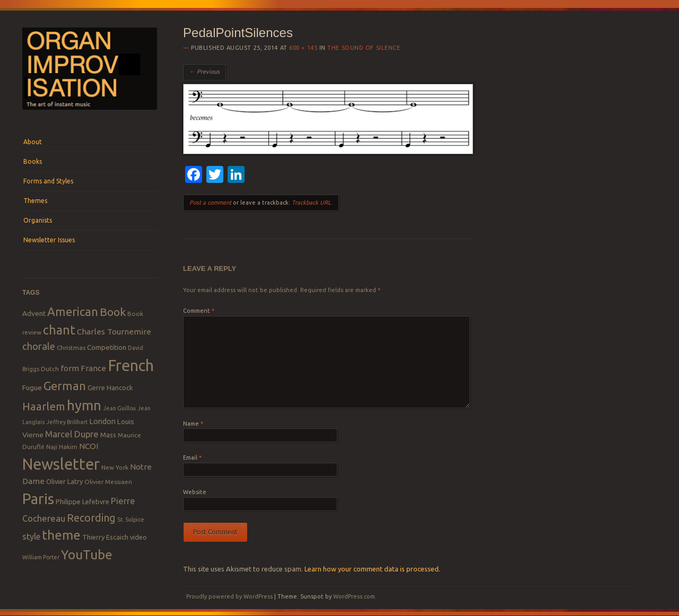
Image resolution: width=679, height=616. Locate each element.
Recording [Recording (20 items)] (91, 518)
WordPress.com (354, 596)
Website (195, 492)
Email (192, 457)
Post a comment (210, 203)
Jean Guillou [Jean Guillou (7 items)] (119, 408)
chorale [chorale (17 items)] (39, 346)
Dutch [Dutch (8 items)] (50, 369)
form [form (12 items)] (70, 368)
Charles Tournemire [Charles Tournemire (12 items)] (114, 332)
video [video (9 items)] (138, 537)
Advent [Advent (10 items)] (34, 313)
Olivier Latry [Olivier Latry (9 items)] (64, 481)
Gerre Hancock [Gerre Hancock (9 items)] (110, 388)
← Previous (204, 72)
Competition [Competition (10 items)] (107, 347)
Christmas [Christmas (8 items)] (71, 347)
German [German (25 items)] (65, 386)
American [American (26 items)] (73, 311)
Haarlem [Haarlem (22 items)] (44, 406)
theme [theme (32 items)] (61, 535)
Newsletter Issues (49, 240)
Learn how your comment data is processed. (372, 569)
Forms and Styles (48, 181)
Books (33, 161)
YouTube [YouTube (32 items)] (87, 555)
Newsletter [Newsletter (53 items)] (61, 464)
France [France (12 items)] (93, 368)
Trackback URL (311, 203)
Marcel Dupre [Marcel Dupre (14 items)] (72, 434)
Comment (199, 311)
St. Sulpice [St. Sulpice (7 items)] (131, 520)
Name (193, 424)
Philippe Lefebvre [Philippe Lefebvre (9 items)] (82, 501)
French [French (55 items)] (131, 366)
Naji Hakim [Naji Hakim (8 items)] (62, 447)
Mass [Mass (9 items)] (108, 435)
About (33, 142)
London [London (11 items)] (102, 421)
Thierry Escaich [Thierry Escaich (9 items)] (105, 537)
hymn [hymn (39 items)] (84, 405)
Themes (35, 201)
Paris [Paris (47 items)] (38, 499)
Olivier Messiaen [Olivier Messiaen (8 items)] (108, 482)
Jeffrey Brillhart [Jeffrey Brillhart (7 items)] (67, 422)
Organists (38, 220)
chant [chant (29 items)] (59, 330)
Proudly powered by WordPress (229, 596)
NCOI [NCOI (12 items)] (89, 446)
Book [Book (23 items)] (113, 312)
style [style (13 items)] (31, 536)
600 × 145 (303, 48)
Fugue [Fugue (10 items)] (32, 388)
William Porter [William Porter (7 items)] (41, 557)
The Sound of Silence (364, 48)
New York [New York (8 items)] (115, 467)
